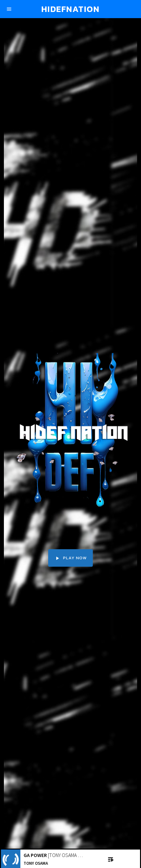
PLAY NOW (70, 558)
